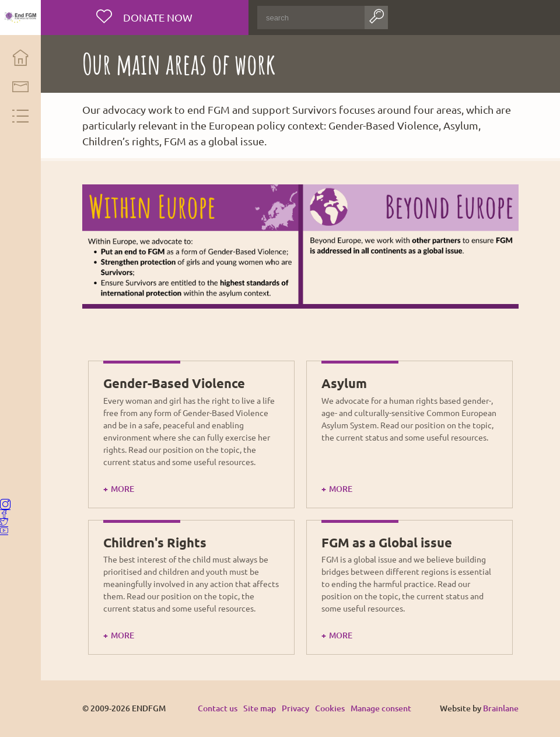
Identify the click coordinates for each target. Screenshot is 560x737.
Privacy (295, 708)
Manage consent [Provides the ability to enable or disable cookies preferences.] (381, 709)
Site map (260, 708)
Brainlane (501, 708)
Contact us (218, 708)
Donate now (157, 17)
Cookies (330, 708)
